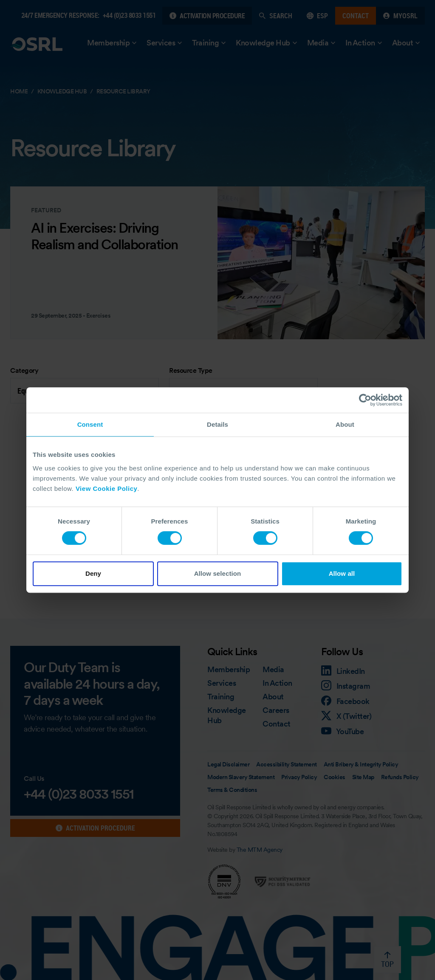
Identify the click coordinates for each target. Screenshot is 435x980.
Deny (93, 573)
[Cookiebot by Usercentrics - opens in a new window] (365, 400)
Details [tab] (217, 424)
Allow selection (218, 573)
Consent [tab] (90, 424)
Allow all (342, 573)
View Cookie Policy (106, 489)
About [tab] (345, 424)
